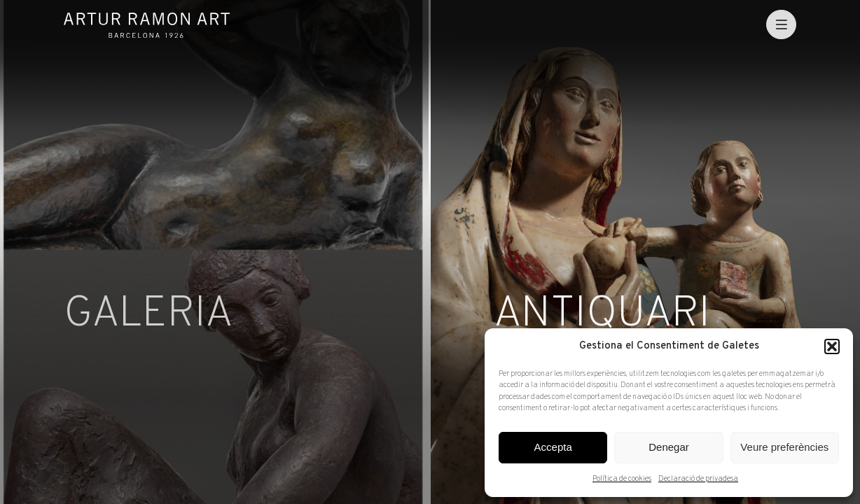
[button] (832, 346)
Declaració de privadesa (698, 479)
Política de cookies (622, 479)
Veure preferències (784, 447)
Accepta (553, 447)
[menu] (781, 25)
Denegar (669, 447)
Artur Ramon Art (147, 25)
